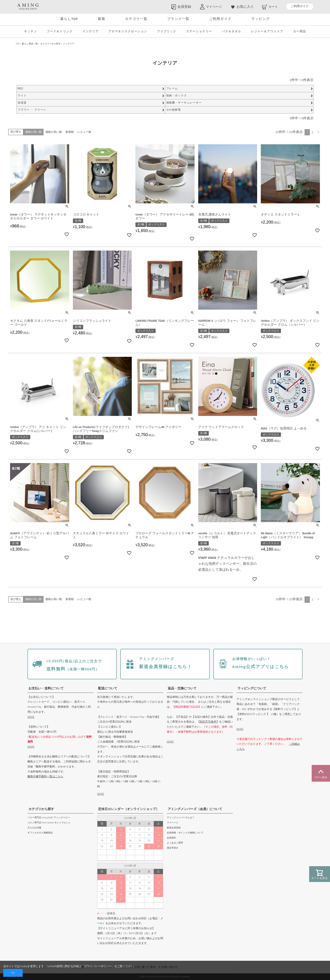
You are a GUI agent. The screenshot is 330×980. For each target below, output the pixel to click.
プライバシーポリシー (98, 966)
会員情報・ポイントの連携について (185, 833)
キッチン (30, 31)
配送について (108, 688)
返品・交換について (182, 688)
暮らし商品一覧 (30, 44)
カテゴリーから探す (50, 44)
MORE (31, 717)
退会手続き (173, 848)
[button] (318, 132)
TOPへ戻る (321, 773)
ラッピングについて (252, 688)
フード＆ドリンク (60, 31)
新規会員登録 (174, 828)
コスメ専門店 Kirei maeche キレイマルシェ (49, 823)
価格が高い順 (54, 132)
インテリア (91, 31)
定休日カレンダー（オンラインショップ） (129, 809)
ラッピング (260, 19)
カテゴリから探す (41, 809)
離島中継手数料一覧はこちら (45, 777)
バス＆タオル (231, 31)
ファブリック (167, 31)
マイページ (173, 823)
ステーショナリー (199, 31)
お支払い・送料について (46, 688)
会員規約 (171, 838)
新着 (102, 19)
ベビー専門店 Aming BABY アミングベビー (49, 818)
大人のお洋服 (34, 828)
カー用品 (300, 31)
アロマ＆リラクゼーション (128, 31)
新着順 (70, 132)
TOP (18, 44)
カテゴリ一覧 (136, 19)
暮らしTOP (69, 19)
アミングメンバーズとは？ (181, 818)
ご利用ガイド (300, 7)
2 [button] (312, 132)
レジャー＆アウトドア (267, 31)
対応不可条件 (208, 722)
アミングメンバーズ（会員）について (195, 809)
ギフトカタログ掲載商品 (40, 833)
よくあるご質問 (175, 843)
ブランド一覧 (178, 19)
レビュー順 (84, 132)
